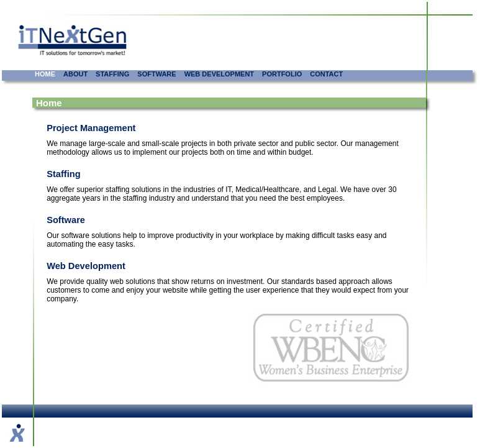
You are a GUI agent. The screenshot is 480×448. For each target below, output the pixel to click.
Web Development (86, 266)
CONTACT (326, 74)
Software (66, 220)
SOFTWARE (156, 74)
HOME (45, 74)
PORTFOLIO (282, 74)
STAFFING (112, 74)
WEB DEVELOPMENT (219, 74)
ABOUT (75, 74)
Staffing (64, 174)
